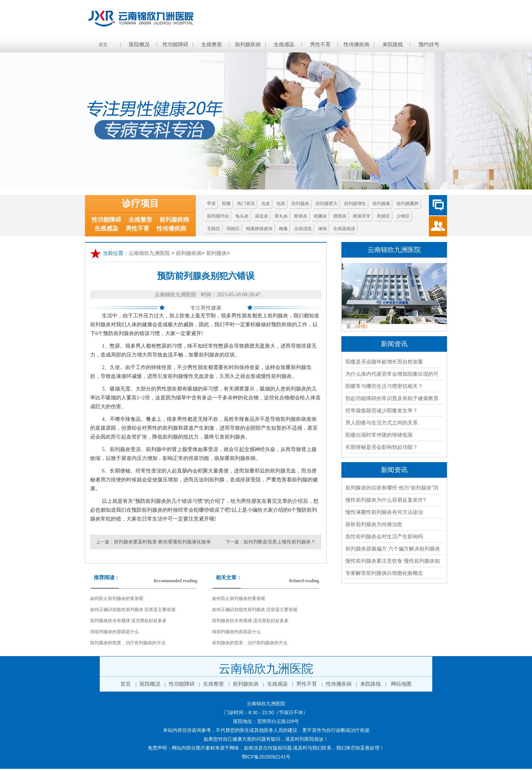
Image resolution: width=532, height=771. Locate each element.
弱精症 (233, 229)
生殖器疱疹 (344, 229)
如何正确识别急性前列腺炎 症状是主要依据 (133, 610)
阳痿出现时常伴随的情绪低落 (379, 435)
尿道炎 (262, 216)
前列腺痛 (381, 204)
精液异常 (362, 216)
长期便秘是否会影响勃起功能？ (382, 447)
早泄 (211, 204)
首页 (103, 45)
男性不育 (320, 45)
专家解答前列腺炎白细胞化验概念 (384, 573)
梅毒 (283, 229)
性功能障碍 (175, 45)
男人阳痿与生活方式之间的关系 (382, 423)
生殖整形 (212, 45)
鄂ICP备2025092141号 (266, 757)
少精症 (403, 216)
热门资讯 (246, 204)
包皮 (266, 204)
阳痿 (226, 204)
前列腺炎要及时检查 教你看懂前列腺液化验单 (162, 542)
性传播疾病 (357, 45)
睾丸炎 (281, 216)
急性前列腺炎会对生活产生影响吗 (384, 536)
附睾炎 (301, 216)
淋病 (323, 229)
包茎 (281, 204)
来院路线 (393, 45)
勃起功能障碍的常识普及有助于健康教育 (392, 398)
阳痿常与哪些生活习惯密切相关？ (384, 386)
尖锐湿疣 (303, 229)
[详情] (361, 326)
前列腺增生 (355, 204)
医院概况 (139, 45)
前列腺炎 (300, 204)
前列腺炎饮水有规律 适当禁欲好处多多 (128, 621)
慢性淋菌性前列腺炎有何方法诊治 (384, 512)
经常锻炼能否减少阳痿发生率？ (382, 410)
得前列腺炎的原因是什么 (115, 632)
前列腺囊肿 (407, 204)
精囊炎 (320, 216)
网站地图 (401, 684)
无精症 (214, 229)
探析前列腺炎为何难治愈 (374, 524)
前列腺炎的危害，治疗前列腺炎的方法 (128, 643)
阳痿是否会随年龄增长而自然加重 (384, 362)
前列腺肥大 (327, 204)
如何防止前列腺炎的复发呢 (117, 598)
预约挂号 (429, 45)
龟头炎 (242, 216)
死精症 (383, 216)
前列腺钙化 (218, 216)
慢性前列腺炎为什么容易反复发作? (386, 500)
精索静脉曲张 (259, 229)
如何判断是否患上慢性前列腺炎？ (279, 542)
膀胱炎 (340, 216)
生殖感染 (284, 45)
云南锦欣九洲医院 (149, 253)
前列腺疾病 (248, 45)
